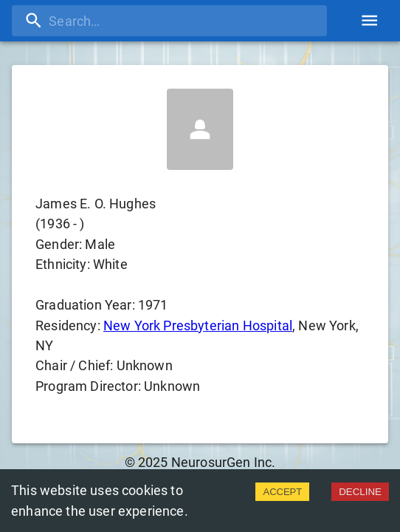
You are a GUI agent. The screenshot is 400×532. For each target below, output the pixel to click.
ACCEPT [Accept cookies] (282, 492)
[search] (169, 21)
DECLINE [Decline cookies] (360, 492)
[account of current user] (369, 20)
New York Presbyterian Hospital (198, 325)
